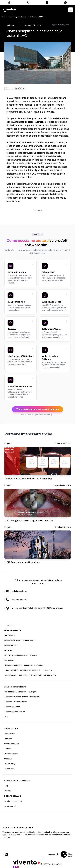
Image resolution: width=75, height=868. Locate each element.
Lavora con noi (10, 806)
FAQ (6, 717)
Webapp (9, 88)
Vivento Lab (11, 729)
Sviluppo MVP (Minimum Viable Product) (20, 640)
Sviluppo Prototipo (11, 645)
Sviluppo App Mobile (12, 707)
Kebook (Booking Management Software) (21, 655)
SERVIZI (8, 625)
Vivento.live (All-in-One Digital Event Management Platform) (28, 670)
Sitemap (7, 749)
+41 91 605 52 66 (19, 600)
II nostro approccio (11, 744)
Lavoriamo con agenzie (13, 801)
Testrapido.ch (10, 660)
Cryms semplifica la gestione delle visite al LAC (26, 17)
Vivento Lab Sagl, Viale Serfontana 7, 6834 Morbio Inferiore (37, 608)
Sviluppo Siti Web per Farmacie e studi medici (22, 697)
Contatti (7, 791)
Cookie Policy (9, 764)
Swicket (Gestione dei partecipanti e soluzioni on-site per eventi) (30, 675)
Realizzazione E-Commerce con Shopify (20, 692)
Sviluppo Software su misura (15, 702)
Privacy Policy (9, 769)
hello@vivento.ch (19, 591)
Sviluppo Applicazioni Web (14, 712)
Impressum (8, 759)
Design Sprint (9, 635)
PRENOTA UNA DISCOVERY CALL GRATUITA (37, 409)
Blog (3, 17)
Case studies (9, 734)
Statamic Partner (11, 754)
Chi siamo (8, 739)
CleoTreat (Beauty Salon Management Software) (24, 665)
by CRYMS (19, 88)
